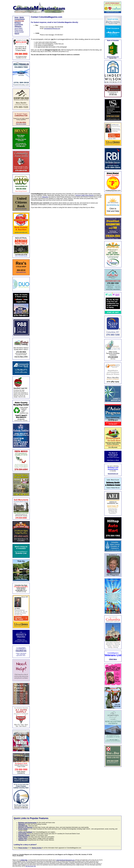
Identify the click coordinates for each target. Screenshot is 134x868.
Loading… (67, 123)
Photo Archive (19, 30)
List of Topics (19, 28)
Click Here (113, 659)
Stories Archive (19, 32)
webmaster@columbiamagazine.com (66, 860)
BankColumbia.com (113, 57)
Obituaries (45, 197)
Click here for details (21, 124)
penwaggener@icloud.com (52, 28)
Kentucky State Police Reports (85, 195)
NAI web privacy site (31, 866)
